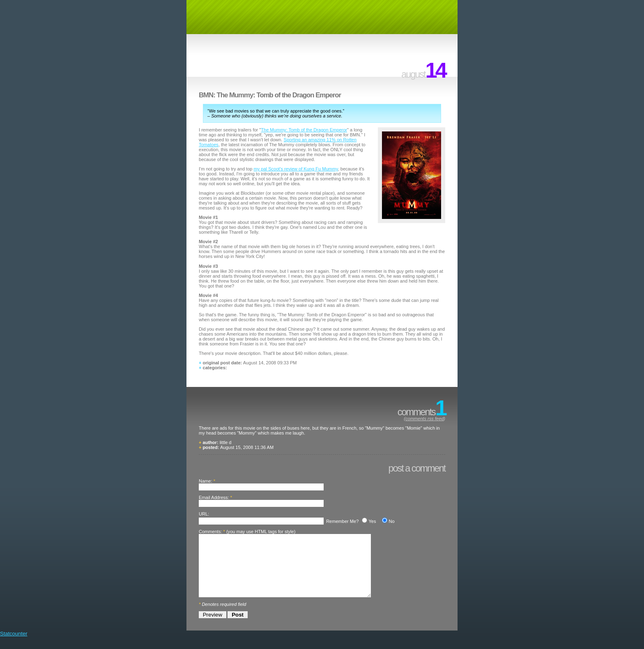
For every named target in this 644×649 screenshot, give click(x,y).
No (391, 521)
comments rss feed (424, 419)
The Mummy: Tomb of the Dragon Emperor (304, 130)
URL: (204, 514)
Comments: (210, 532)
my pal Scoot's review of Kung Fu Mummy (296, 169)
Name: (206, 481)
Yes (372, 521)
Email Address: (214, 497)
